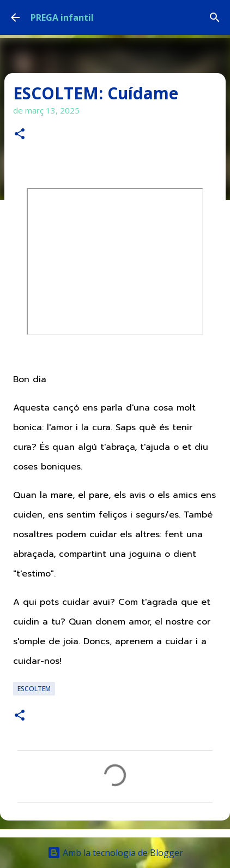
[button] (20, 135)
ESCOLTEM (34, 689)
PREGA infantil (62, 17)
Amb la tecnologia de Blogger (115, 853)
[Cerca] (215, 17)
